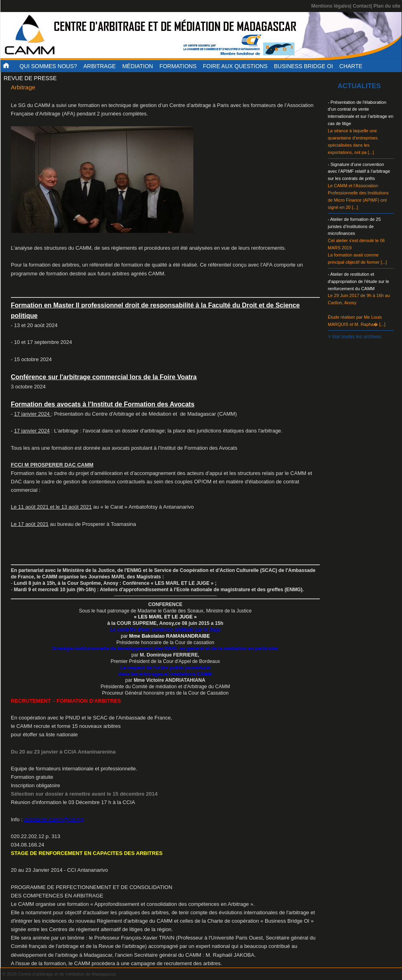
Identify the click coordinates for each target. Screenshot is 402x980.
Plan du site (387, 6)
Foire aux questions (235, 66)
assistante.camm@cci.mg (54, 819)
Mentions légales (331, 6)
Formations (178, 66)
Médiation (138, 66)
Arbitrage (100, 66)
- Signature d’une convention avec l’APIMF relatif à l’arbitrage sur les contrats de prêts (359, 172)
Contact (362, 6)
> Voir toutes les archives (355, 337)
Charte (351, 66)
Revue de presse (30, 78)
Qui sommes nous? (48, 66)
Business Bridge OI (304, 66)
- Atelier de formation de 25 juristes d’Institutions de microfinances (354, 226)
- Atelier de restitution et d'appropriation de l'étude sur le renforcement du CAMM (358, 281)
